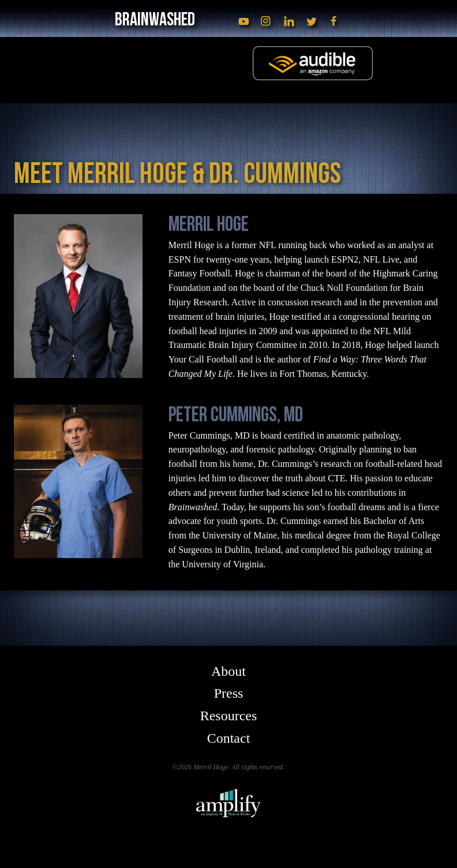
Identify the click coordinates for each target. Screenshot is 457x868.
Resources (229, 716)
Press (229, 693)
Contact (229, 738)
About (228, 671)
